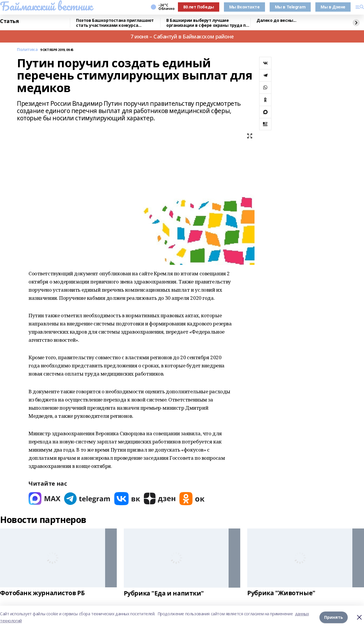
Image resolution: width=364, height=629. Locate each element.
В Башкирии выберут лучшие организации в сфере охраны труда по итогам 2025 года (207, 23)
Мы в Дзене (333, 7)
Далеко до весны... (276, 21)
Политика (27, 50)
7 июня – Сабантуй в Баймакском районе (182, 36)
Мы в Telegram (290, 7)
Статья (9, 21)
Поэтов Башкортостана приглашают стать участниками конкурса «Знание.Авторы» (115, 23)
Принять (334, 617)
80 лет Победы (199, 7)
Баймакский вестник (46, 6)
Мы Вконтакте (244, 7)
